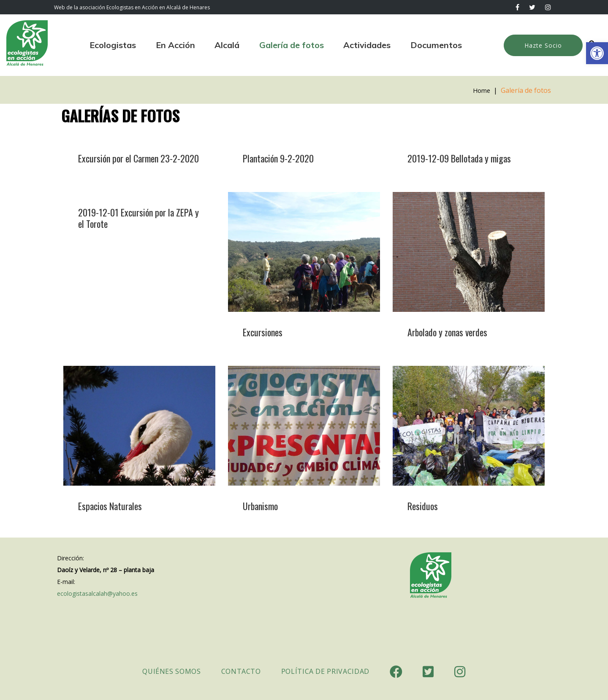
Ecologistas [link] (113, 45)
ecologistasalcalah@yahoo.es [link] (97, 593)
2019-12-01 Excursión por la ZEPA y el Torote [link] (138, 218)
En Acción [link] (175, 45)
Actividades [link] (367, 45)
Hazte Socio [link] (543, 45)
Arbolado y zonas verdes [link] (447, 332)
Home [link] (481, 90)
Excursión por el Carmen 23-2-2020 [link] (138, 158)
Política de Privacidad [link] (325, 671)
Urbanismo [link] (260, 506)
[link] (597, 53)
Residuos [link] (423, 506)
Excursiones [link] (263, 332)
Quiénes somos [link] (171, 671)
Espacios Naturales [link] (110, 506)
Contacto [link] (241, 671)
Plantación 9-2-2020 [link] (278, 158)
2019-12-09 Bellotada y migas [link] (459, 158)
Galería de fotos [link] (292, 45)
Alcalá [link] (227, 45)
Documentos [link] (436, 45)
